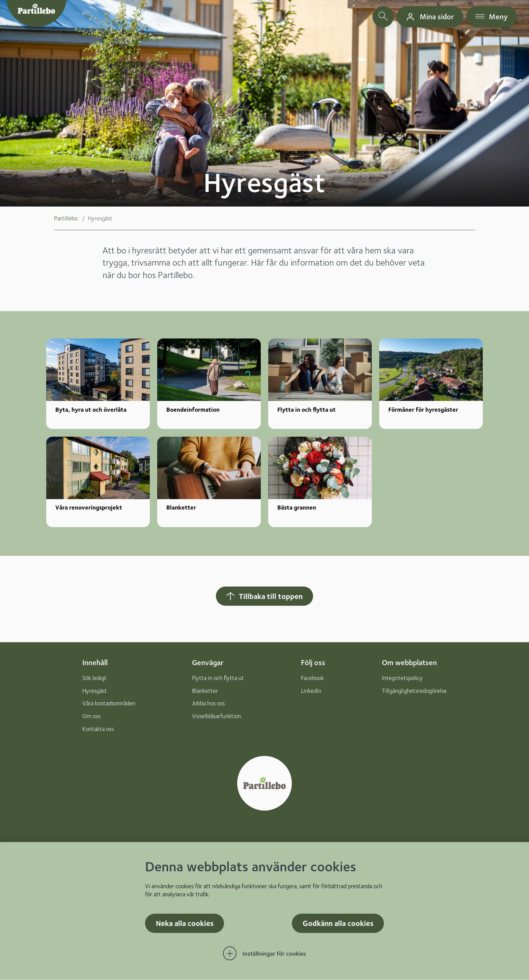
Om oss (91, 716)
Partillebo (66, 218)
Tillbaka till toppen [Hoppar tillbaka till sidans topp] (264, 596)
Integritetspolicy (402, 678)
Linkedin (311, 691)
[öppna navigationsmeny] (492, 17)
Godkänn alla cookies (338, 923)
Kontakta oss (98, 729)
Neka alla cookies (185, 923)
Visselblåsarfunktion (216, 716)
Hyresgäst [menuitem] (100, 218)
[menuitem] (71, 218)
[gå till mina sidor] (430, 17)
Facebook (312, 678)
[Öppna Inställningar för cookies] (264, 954)
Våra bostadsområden (109, 703)
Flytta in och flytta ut (218, 678)
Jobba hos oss (208, 703)
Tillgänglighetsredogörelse (414, 691)
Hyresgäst (95, 691)
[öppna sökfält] (383, 17)
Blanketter (205, 691)
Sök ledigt (94, 678)
